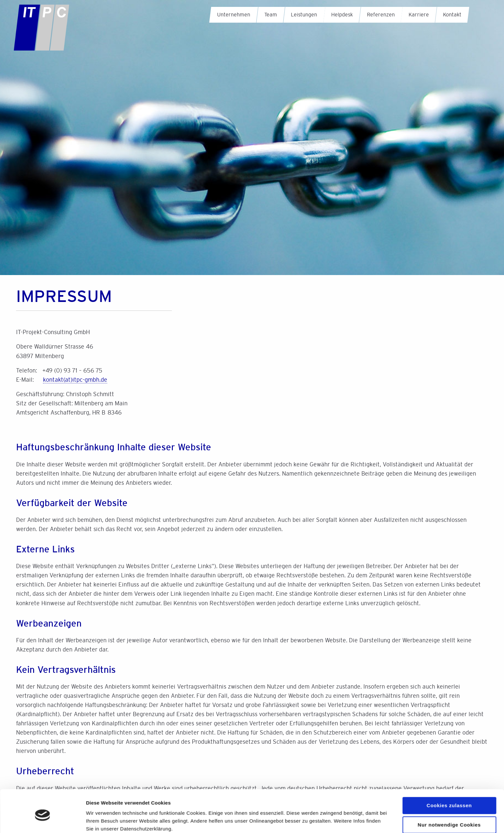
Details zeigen (102, 820)
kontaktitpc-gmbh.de (75, 380)
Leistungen (304, 15)
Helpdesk (342, 15)
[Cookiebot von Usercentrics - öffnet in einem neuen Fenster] (42, 820)
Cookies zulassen (449, 779)
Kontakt (452, 15)
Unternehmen (234, 15)
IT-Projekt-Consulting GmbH (49, 32)
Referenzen (381, 15)
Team (271, 15)
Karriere (419, 15)
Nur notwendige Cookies (449, 798)
